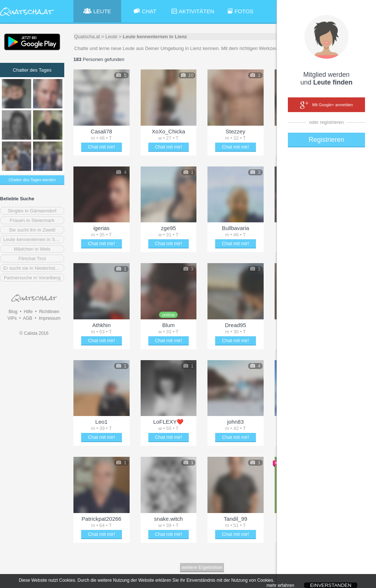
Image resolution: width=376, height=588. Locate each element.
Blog (13, 312)
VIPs (12, 318)
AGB (27, 318)
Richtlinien (49, 312)
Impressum (49, 318)
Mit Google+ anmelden (326, 105)
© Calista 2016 (34, 333)
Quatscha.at (87, 37)
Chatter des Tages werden (32, 180)
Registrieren (326, 140)
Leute (111, 37)
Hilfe (28, 312)
